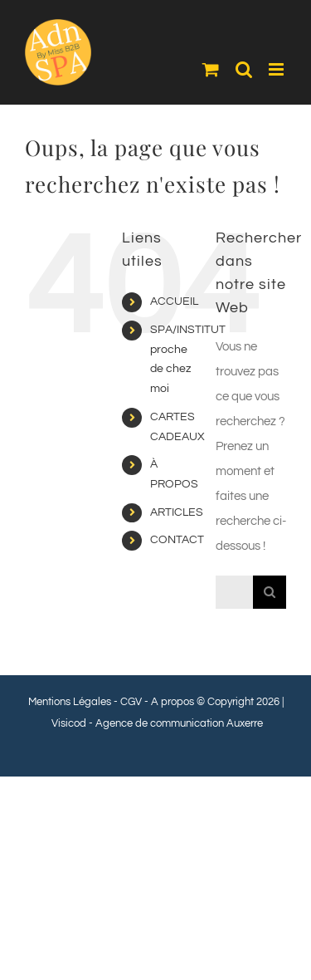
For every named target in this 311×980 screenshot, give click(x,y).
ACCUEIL (174, 301)
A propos (173, 702)
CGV (131, 702)
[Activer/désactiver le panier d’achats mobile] (211, 69)
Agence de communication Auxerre (179, 723)
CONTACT (177, 540)
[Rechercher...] (234, 592)
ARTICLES (177, 512)
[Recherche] (270, 592)
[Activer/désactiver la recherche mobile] (244, 69)
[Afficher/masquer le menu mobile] (277, 69)
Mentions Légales (70, 702)
